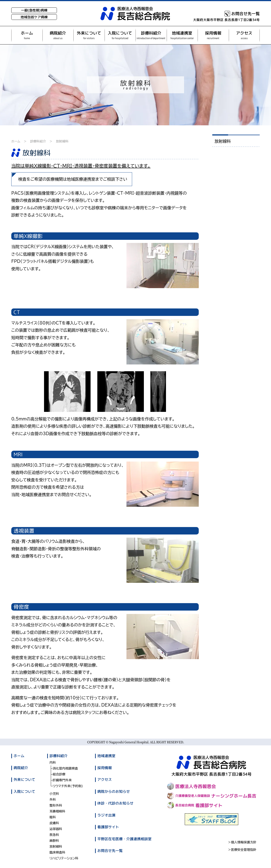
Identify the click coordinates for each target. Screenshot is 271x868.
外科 (53, 800)
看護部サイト (108, 827)
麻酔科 (54, 841)
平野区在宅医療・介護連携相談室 (124, 839)
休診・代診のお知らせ (115, 803)
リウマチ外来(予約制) (68, 786)
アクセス (105, 779)
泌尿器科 (56, 829)
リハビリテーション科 (64, 858)
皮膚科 (54, 823)
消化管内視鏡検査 (65, 768)
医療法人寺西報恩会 (191, 786)
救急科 (54, 835)
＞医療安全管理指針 (242, 850)
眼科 (53, 817)
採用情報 (105, 768)
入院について (24, 791)
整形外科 (56, 805)
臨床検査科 (57, 852)
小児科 (54, 794)
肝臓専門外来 (62, 780)
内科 (53, 763)
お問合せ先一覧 (242, 14)
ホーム (16, 141)
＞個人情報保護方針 (242, 842)
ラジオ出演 (106, 815)
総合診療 (59, 774)
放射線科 (62, 141)
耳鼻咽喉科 (57, 811)
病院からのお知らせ (114, 791)
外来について (24, 779)
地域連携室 (106, 756)
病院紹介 (21, 768)
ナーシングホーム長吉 (212, 796)
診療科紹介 (38, 141)
